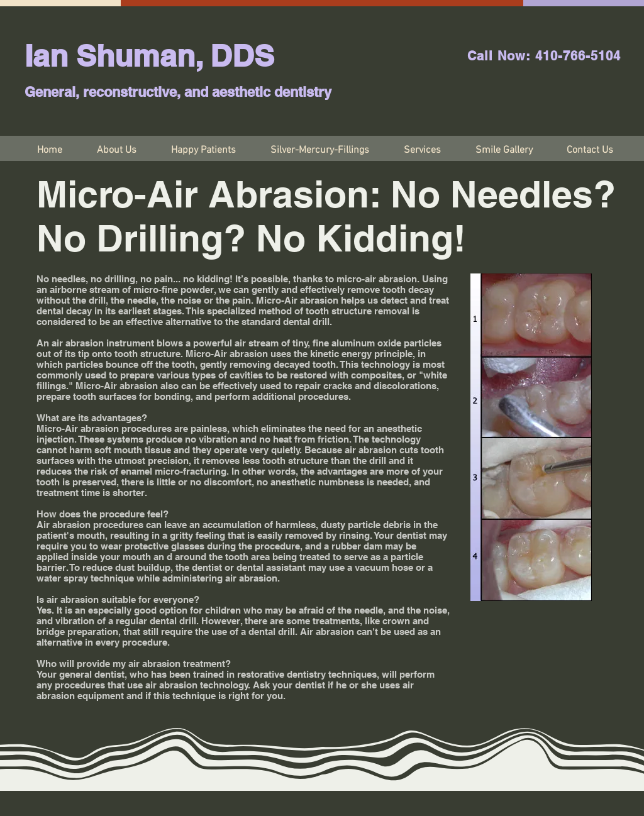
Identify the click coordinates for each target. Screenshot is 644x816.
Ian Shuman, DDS (149, 56)
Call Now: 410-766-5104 (544, 56)
